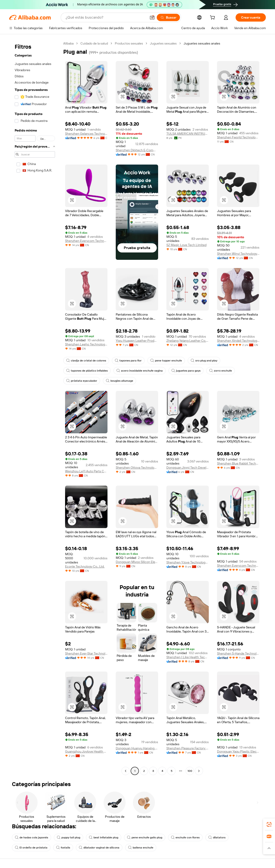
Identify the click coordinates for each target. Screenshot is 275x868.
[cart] (213, 18)
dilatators (217, 837)
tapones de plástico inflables (87, 371)
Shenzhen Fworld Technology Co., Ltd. (238, 137)
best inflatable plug (104, 837)
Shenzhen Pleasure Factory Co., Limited (188, 748)
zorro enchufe (221, 371)
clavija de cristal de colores (86, 361)
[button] (152, 17)
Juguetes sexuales (163, 43)
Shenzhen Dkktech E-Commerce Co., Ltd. (137, 150)
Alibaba (68, 43)
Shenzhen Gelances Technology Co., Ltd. (86, 134)
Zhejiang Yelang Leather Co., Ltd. (188, 341)
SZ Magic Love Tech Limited (186, 245)
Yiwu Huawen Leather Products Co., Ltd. (137, 341)
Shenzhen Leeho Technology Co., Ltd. (86, 344)
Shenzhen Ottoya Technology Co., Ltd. (137, 468)
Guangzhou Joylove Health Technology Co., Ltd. (86, 751)
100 (190, 771)
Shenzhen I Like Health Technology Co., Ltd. (188, 657)
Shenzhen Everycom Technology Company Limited (86, 241)
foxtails (63, 848)
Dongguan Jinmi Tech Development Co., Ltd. (188, 468)
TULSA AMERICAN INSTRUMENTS (188, 134)
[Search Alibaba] (106, 17)
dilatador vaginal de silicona (99, 848)
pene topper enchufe (166, 361)
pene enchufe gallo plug (145, 837)
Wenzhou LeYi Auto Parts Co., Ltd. (86, 471)
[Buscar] (168, 17)
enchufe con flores (185, 837)
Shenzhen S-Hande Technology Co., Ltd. (238, 653)
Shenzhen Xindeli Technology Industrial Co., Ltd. (238, 341)
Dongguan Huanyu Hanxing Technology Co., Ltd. (137, 748)
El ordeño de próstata (31, 848)
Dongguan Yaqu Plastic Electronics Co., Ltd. (238, 751)
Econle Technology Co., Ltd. (85, 566)
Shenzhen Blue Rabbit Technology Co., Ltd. (238, 463)
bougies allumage (120, 381)
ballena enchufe (141, 848)
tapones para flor (128, 361)
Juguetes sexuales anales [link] (202, 43)
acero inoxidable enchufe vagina (140, 371)
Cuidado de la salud (94, 43)
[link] (269, 824)
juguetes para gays (186, 371)
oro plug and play (204, 361)
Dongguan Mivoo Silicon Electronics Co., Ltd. (137, 562)
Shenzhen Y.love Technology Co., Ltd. (188, 562)
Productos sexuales (129, 43)
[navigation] (35, 408)
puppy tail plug (69, 837)
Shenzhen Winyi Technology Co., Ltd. (238, 254)
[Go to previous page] (126, 771)
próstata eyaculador (82, 381)
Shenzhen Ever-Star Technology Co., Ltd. (86, 653)
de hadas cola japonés (32, 837)
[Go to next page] (199, 771)
